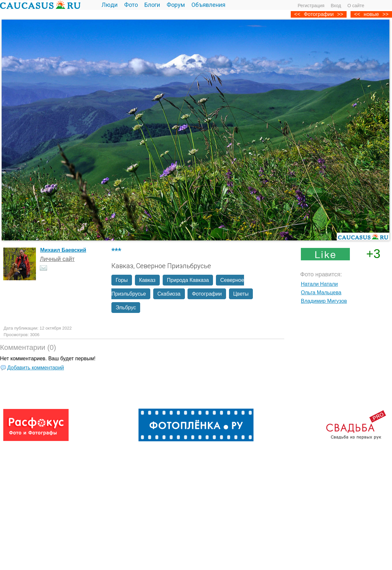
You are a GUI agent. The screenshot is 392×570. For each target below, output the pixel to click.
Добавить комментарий (36, 368)
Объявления (208, 5)
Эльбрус (126, 308)
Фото (131, 5)
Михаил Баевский (63, 250)
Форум (176, 5)
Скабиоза (169, 294)
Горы (122, 280)
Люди (110, 5)
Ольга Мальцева (321, 293)
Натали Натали (319, 284)
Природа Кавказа (188, 280)
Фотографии (319, 14)
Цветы (241, 294)
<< (357, 14)
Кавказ (147, 280)
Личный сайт (57, 259)
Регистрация (311, 6)
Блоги (152, 5)
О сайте (356, 6)
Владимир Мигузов (324, 301)
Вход (336, 6)
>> (386, 14)
